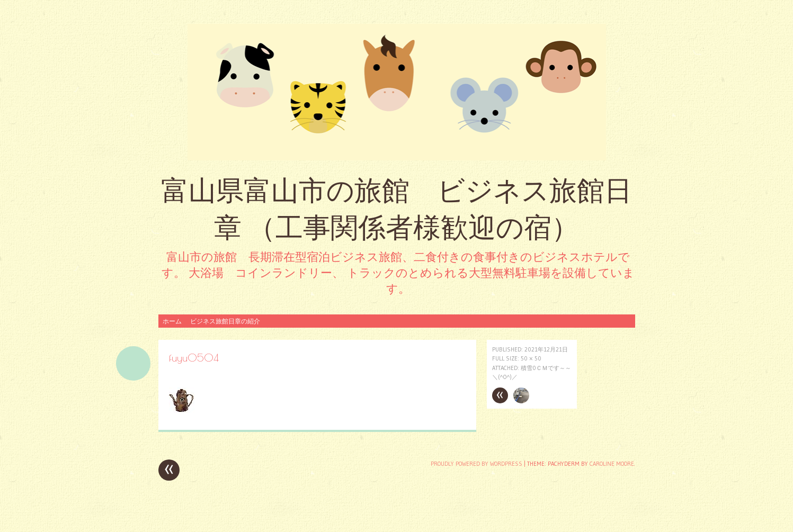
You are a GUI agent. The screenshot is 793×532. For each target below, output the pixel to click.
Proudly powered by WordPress (476, 464)
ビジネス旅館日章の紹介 (225, 321)
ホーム (172, 321)
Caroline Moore (612, 464)
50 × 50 (531, 358)
